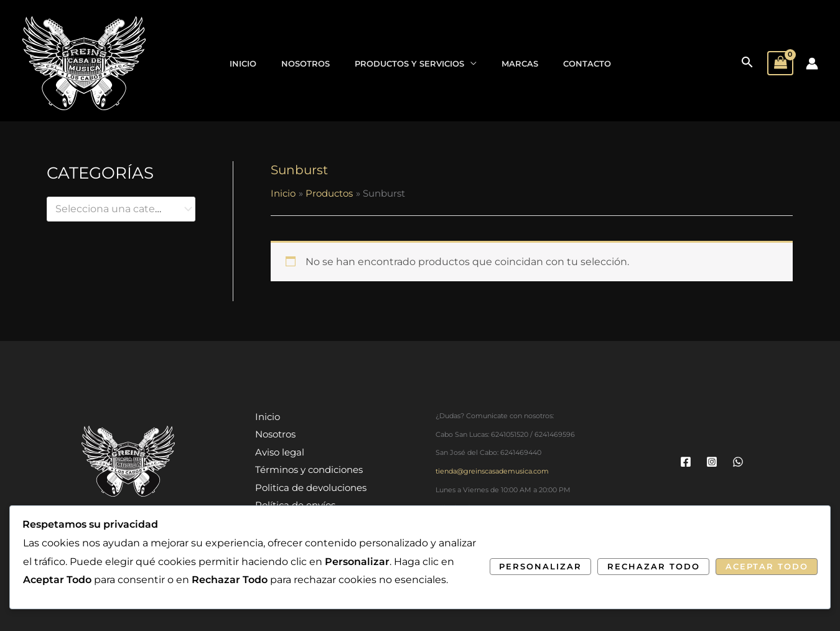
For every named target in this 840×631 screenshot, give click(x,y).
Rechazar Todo (654, 566)
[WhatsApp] (738, 462)
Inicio (243, 63)
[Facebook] (686, 462)
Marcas (520, 63)
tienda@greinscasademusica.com (492, 471)
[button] (747, 63)
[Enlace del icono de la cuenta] (812, 63)
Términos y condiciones (310, 470)
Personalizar (540, 566)
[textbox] (115, 209)
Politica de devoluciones (312, 487)
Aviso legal (281, 452)
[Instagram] (712, 462)
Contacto (587, 63)
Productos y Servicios (409, 63)
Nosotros (306, 63)
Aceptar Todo (767, 566)
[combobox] (121, 209)
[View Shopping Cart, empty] (780, 63)
